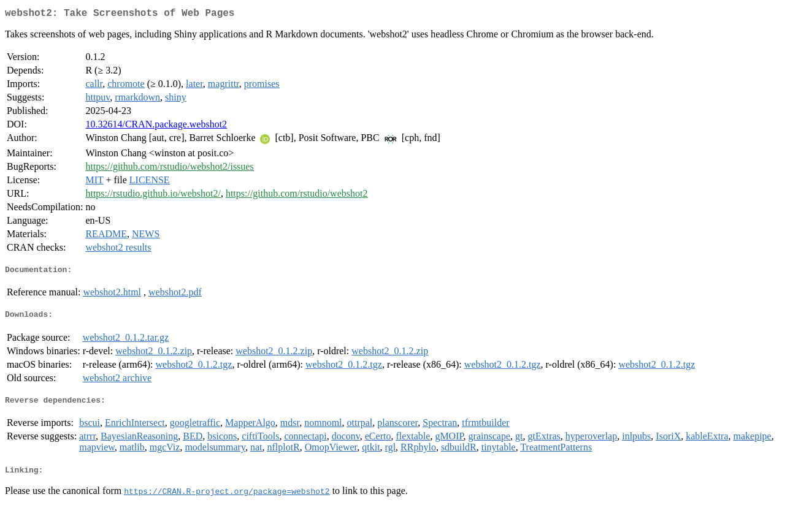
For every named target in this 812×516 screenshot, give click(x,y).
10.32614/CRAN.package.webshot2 (156, 127)
